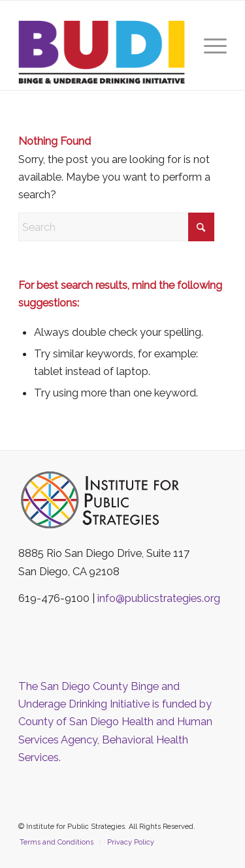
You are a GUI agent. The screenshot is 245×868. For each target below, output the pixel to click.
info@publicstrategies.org (159, 598)
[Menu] (209, 45)
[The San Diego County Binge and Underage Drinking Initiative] (102, 52)
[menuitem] (209, 45)
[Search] (116, 227)
